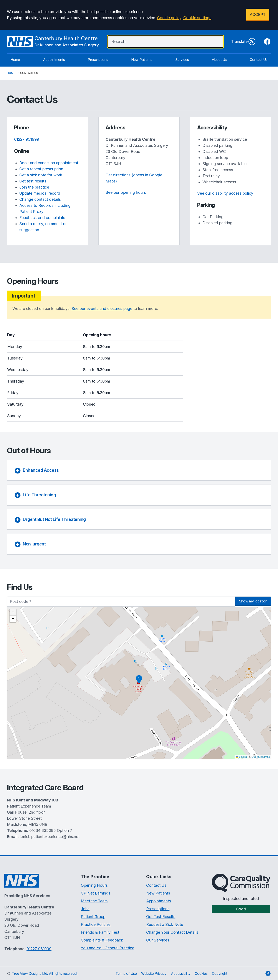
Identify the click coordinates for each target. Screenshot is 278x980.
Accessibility (181, 973)
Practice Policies (96, 924)
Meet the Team (94, 901)
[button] (139, 679)
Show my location (253, 601)
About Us (219, 60)
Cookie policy (169, 18)
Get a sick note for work (41, 175)
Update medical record (40, 193)
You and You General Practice (108, 948)
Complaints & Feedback (102, 940)
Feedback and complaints (42, 218)
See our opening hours (126, 192)
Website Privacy (154, 973)
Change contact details (40, 199)
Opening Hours (94, 885)
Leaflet (241, 757)
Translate (243, 42)
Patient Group (93, 917)
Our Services (158, 940)
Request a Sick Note (165, 924)
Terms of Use (126, 973)
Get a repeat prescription (41, 169)
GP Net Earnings (96, 893)
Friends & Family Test (100, 932)
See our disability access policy (225, 193)
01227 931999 (27, 139)
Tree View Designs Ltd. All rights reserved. (45, 973)
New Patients (142, 60)
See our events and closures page (102, 309)
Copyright (220, 973)
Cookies (201, 973)
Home (15, 60)
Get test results (33, 181)
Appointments (54, 60)
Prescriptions (98, 60)
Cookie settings (197, 18)
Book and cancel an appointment (49, 163)
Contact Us (259, 60)
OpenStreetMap (261, 757)
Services (182, 60)
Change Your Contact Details (172, 932)
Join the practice (34, 187)
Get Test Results (161, 917)
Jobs (85, 909)
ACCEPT (258, 14)
